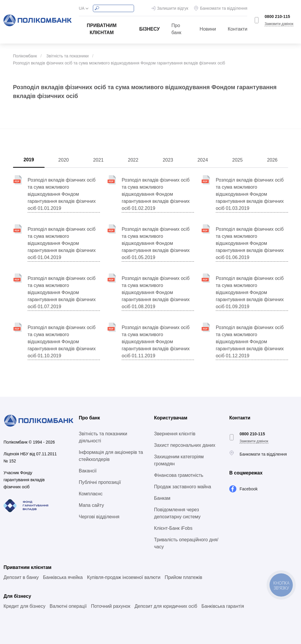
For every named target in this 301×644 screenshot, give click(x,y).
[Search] (113, 8)
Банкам (162, 498)
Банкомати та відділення (224, 8)
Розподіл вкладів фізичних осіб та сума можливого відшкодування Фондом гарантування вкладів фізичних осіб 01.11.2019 (156, 342)
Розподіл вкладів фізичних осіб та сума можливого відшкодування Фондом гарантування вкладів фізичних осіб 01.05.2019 (156, 243)
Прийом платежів (183, 577)
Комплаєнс (91, 494)
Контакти (238, 29)
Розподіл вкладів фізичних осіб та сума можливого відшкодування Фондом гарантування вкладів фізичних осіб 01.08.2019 (156, 292)
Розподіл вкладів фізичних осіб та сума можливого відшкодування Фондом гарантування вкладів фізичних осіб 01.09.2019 (250, 292)
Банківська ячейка (63, 577)
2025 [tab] (238, 160)
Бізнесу (150, 29)
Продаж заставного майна (183, 487)
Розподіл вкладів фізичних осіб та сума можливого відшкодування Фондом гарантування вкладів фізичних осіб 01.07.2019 (62, 292)
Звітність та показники (67, 56)
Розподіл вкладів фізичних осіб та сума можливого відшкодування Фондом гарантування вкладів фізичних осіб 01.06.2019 (250, 243)
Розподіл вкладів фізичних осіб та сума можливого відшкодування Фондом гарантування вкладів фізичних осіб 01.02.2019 (156, 194)
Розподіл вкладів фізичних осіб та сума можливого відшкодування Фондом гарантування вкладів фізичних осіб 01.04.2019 (62, 243)
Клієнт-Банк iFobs (173, 528)
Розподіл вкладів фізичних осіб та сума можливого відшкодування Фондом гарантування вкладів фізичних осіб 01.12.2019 (250, 342)
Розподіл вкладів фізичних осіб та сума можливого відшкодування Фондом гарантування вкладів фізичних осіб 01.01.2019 (62, 194)
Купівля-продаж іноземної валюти (124, 577)
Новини (208, 29)
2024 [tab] (203, 160)
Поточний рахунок (111, 606)
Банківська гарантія (223, 606)
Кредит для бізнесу (24, 606)
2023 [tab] (168, 160)
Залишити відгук (173, 8)
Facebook (249, 489)
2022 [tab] (133, 160)
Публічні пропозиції (100, 482)
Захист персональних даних (185, 445)
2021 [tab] (98, 160)
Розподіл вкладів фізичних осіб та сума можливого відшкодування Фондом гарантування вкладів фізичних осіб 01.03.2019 (250, 194)
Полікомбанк (25, 56)
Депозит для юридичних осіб (166, 606)
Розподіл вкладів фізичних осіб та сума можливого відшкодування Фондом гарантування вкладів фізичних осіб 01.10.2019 (62, 342)
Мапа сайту (91, 505)
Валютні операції (68, 606)
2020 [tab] (63, 160)
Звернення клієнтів (175, 434)
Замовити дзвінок (279, 24)
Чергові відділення (99, 517)
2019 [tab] (29, 160)
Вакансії (88, 471)
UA (82, 8)
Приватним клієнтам (102, 29)
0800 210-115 (277, 16)
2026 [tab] (272, 160)
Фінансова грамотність (179, 475)
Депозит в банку (21, 577)
